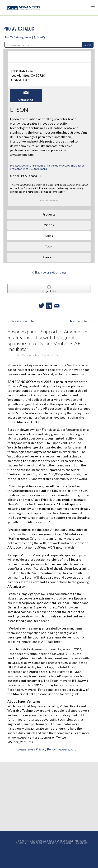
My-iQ (39, 37)
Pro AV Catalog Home (18, 37)
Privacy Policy (46, 749)
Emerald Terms (25, 750)
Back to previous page (49, 272)
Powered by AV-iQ (67, 750)
